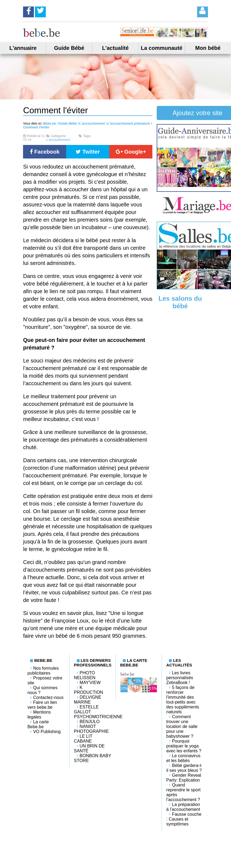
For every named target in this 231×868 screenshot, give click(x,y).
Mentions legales (39, 715)
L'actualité (115, 48)
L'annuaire (23, 48)
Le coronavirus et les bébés (183, 758)
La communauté (161, 48)
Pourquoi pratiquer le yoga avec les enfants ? (184, 746)
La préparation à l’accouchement (183, 807)
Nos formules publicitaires (43, 671)
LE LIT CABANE (83, 739)
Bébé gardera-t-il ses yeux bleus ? (184, 768)
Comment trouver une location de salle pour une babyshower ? (182, 726)
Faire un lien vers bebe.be (42, 705)
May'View (90, 683)
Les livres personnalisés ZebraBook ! (180, 678)
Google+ (131, 152)
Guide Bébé (69, 48)
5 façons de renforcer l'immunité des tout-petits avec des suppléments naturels (183, 700)
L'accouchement (58, 140)
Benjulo (90, 722)
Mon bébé (208, 48)
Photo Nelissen (85, 675)
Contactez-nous (48, 697)
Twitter (88, 152)
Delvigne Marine (88, 700)
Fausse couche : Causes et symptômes (184, 819)
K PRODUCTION (89, 690)
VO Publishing (47, 732)
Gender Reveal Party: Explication (184, 778)
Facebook (45, 152)
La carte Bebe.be (38, 724)
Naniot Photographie (92, 729)
